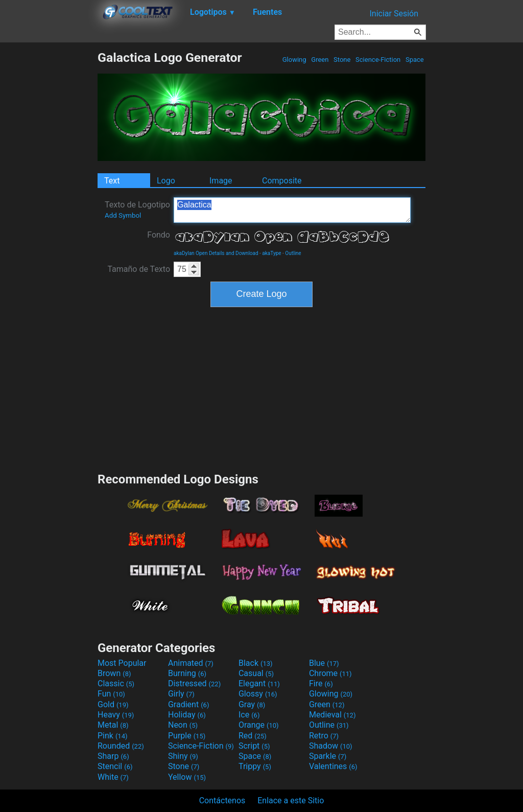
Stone (342, 60)
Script (254, 746)
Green (320, 60)
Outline (293, 253)
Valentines (333, 766)
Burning (187, 673)
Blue (324, 663)
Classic (116, 683)
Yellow (187, 777)
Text (112, 181)
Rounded (121, 746)
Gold (113, 704)
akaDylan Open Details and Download (216, 253)
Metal (113, 725)
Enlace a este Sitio (291, 801)
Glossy (258, 694)
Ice (249, 715)
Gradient (188, 704)
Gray (252, 704)
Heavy (116, 715)
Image (221, 181)
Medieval (332, 715)
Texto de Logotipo (137, 210)
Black (256, 663)
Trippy (255, 766)
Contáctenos (222, 801)
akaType (271, 253)
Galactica (292, 210)
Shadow (331, 746)
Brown (114, 673)
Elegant (259, 683)
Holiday (187, 715)
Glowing (294, 60)
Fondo (159, 235)
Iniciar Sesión (394, 14)
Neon (183, 725)
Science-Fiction (378, 60)
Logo (166, 181)
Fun (111, 694)
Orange (259, 725)
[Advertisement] (49, 203)
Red (253, 736)
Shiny (183, 756)
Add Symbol (123, 215)
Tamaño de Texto (139, 269)
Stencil (115, 766)
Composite (282, 181)
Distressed (194, 683)
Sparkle (328, 756)
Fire (321, 683)
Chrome (330, 673)
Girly (181, 694)
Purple (187, 736)
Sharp (113, 756)
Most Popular (122, 663)
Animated (191, 663)
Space (415, 60)
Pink (113, 736)
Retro (324, 736)
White (113, 777)
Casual (256, 673)
